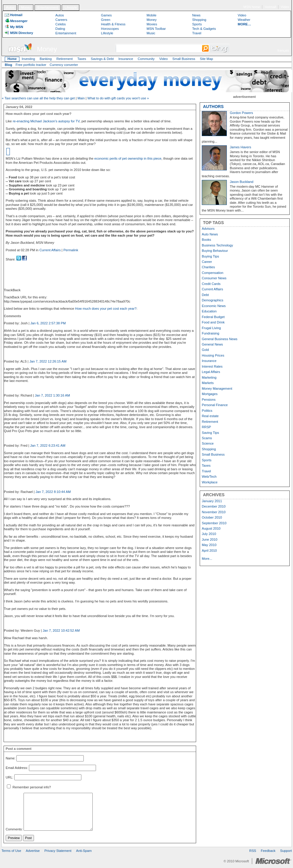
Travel (197, 33)
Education (209, 311)
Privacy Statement (58, 851)
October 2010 (212, 517)
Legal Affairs (211, 372)
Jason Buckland (242, 182)
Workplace (210, 482)
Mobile (152, 15)
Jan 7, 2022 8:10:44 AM (53, 492)
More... (207, 559)
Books (206, 240)
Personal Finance (215, 405)
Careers (61, 20)
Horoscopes (110, 29)
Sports (197, 24)
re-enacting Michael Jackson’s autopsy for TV (46, 121)
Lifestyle (71, 7)
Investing (28, 59)
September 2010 (214, 523)
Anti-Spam (84, 851)
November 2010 (214, 512)
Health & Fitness (113, 24)
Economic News (214, 306)
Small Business (184, 59)
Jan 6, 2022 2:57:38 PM (48, 323)
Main (81, 98)
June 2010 (210, 539)
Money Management (217, 388)
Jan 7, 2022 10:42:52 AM (61, 630)
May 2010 (209, 545)
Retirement (65, 59)
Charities (208, 267)
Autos (10, 7)
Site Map (206, 59)
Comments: (14, 830)
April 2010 (209, 551)
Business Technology (217, 245)
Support (286, 851)
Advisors (208, 229)
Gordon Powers (241, 113)
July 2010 (209, 534)
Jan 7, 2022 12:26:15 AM (48, 361)
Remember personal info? (29, 787)
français (283, 50)
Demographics (213, 300)
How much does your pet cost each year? (106, 309)
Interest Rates (212, 366)
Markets (208, 383)
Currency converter (64, 65)
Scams (207, 438)
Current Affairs (50, 250)
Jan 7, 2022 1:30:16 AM (52, 395)
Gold (205, 350)
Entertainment (48, 7)
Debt (205, 295)
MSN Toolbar (156, 29)
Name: (11, 758)
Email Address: (17, 768)
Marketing (209, 377)
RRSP (206, 427)
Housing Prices (213, 355)
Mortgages (210, 394)
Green (106, 20)
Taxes (82, 59)
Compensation (213, 273)
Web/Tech (209, 477)
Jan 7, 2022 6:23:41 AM (48, 445)
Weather (244, 20)
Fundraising (210, 333)
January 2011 (212, 501)
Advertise (33, 851)
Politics (207, 411)
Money (26, 7)
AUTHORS (213, 107)
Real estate (210, 416)
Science (208, 443)
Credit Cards (211, 284)
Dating (60, 29)
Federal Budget (213, 317)
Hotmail (270, 7)
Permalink (71, 250)
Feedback (268, 851)
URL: (10, 777)
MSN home (252, 7)
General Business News (220, 339)
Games (106, 15)
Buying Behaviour (215, 251)
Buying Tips (210, 256)
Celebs (61, 24)
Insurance (126, 59)
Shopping (199, 20)
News (196, 15)
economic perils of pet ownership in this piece (128, 158)
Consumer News (214, 278)
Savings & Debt (102, 59)
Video (285, 7)
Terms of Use (11, 851)
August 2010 (211, 528)
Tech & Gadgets (204, 29)
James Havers (241, 147)
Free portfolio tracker (31, 65)
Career (207, 262)
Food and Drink (213, 322)
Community (146, 59)
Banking (46, 59)
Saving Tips (210, 433)
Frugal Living (211, 328)
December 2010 (214, 506)
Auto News (210, 234)
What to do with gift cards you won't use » (118, 98)
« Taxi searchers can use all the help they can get (38, 98)
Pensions (209, 400)
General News (212, 344)
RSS (253, 851)
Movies (152, 24)
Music (151, 33)
